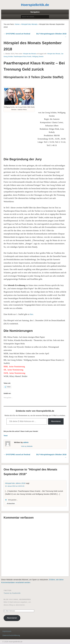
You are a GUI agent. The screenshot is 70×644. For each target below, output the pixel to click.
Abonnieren (56, 421)
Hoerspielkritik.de (35, 5)
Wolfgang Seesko (38, 57)
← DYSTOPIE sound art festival (17, 34)
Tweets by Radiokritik (12, 593)
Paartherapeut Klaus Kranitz (22, 57)
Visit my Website (27, 446)
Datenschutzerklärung (11, 635)
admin (26, 442)
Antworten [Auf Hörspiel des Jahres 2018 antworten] (11, 503)
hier (32, 314)
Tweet (6, 436)
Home (17, 24)
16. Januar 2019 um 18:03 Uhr (15, 486)
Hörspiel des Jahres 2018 (15, 483)
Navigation (35, 12)
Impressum (7, 631)
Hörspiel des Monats (29, 24)
